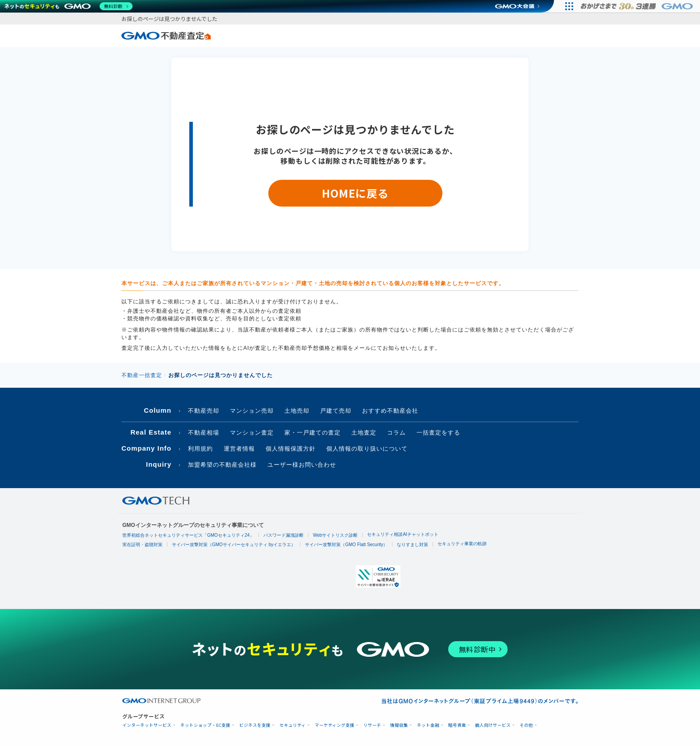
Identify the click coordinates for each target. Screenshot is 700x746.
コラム (396, 433)
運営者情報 (239, 449)
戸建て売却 (336, 411)
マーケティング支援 (335, 725)
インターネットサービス (147, 725)
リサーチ (372, 725)
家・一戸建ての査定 (312, 433)
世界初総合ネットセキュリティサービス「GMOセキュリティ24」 (188, 535)
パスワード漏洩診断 (283, 535)
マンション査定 (252, 433)
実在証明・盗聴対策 (142, 545)
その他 (526, 725)
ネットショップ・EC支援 (205, 725)
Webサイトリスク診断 (335, 535)
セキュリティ (293, 725)
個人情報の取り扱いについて (367, 449)
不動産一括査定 (142, 375)
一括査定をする (438, 433)
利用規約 (200, 449)
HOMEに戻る (355, 193)
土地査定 (364, 433)
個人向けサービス (493, 725)
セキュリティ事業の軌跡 (462, 544)
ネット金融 (428, 725)
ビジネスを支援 (255, 725)
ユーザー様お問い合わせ (302, 465)
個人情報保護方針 (291, 449)
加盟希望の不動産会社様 (222, 465)
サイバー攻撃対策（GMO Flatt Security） (346, 545)
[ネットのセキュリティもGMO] (69, 6)
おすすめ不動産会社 (390, 411)
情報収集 (399, 725)
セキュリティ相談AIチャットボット (402, 534)
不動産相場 (204, 433)
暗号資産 (457, 725)
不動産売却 (204, 411)
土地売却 (297, 411)
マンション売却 (252, 411)
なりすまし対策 (412, 545)
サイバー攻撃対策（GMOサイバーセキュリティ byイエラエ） (234, 545)
